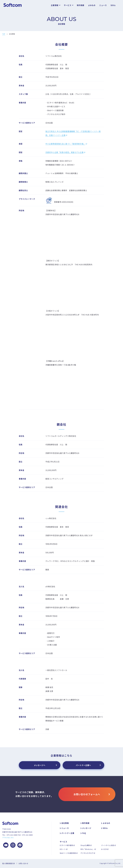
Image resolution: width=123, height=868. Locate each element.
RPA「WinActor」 (87, 849)
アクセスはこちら (8, 838)
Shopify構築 (85, 845)
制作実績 (81, 5)
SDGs (113, 5)
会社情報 (65, 823)
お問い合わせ (23, 863)
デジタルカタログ (87, 853)
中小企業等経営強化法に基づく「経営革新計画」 (65, 144)
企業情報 (55, 5)
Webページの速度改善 (68, 853)
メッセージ (87, 828)
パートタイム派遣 (108, 845)
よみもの (92, 5)
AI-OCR (104, 849)
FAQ (84, 833)
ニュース (103, 5)
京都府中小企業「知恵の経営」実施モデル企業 (64, 152)
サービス (68, 5)
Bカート (63, 849)
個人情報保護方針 (9, 863)
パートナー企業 (68, 833)
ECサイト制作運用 (66, 845)
